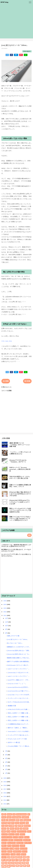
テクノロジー (27, 51)
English (9, 817)
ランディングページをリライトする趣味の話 (19, 698)
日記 (28, 860)
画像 (24, 863)
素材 (27, 863)
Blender (9, 814)
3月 (6, 766)
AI (5, 814)
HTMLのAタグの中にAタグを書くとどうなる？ (19, 709)
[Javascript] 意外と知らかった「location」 (19, 654)
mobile (17, 829)
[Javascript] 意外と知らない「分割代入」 (19, 651)
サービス (21, 837)
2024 (5, 604)
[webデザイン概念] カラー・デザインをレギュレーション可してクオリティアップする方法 (19, 680)
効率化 (20, 857)
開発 (25, 866)
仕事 (9, 857)
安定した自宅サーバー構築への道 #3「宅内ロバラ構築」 (19, 713)
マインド (25, 851)
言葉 (14, 866)
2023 (5, 608)
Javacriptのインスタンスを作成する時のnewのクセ (19, 731)
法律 (13, 863)
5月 (6, 758)
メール (18, 854)
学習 (13, 860)
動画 (28, 857)
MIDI (18, 820)
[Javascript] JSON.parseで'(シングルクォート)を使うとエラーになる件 (20, 502)
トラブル (22, 846)
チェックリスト (11, 843)
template (26, 829)
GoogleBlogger (16, 817)
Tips (27, 823)
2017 (5, 789)
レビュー (4, 857)
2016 (5, 793)
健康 (16, 857)
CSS (14, 814)
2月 (6, 769)
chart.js (4, 829)
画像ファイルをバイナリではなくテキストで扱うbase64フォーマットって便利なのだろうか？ (20, 518)
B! (16, 55)
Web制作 (21, 826)
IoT (7, 820)
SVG (13, 823)
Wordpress (27, 826)
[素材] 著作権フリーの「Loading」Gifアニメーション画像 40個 (20, 445)
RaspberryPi (27, 820)
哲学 (10, 860)
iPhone (12, 829)
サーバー (15, 837)
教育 (21, 860)
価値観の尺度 (12, 706)
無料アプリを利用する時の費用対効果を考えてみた (19, 662)
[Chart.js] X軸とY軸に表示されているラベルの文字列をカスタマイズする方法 (20, 494)
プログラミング (17, 851)
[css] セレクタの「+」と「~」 (17, 684)
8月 (6, 633)
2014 (5, 800)
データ (9, 846)
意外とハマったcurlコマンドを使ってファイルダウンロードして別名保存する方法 (20, 510)
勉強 (24, 857)
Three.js (22, 823)
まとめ (8, 831)
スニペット (5, 840)
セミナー (4, 843)
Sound (17, 823)
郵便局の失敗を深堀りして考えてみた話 (19, 658)
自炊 (10, 866)
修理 (12, 857)
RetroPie (4, 823)
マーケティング (6, 854)
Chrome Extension (21, 814)
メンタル (13, 854)
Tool (3, 826)
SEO (9, 823)
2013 (5, 804)
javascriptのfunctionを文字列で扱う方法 (19, 687)
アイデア (14, 831)
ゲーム (17, 834)
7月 (6, 751)
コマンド (22, 834)
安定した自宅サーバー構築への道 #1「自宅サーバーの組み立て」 (19, 720)
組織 (3, 866)
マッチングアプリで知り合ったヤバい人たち (19, 735)
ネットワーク (24, 849)
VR (16, 826)
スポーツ (11, 840)
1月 (6, 773)
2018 (5, 785)
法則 (9, 863)
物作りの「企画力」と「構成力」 (18, 728)
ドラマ (17, 849)
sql (21, 829)
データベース (16, 846)
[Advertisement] (16, 22)
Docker (4, 817)
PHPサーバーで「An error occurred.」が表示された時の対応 (20, 469)
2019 (5, 782)
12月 (7, 618)
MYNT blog (4, 2)
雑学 (28, 866)
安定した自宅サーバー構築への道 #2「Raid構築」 (19, 717)
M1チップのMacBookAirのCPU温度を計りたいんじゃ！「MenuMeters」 (19, 702)
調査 (17, 866)
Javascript (12, 820)
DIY (29, 814)
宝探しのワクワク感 (13, 636)
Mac (21, 820)
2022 (5, 612)
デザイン (4, 846)
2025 (5, 601)
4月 (6, 762)
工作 (17, 860)
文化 (24, 860)
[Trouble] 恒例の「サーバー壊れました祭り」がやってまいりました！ (19, 746)
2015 (5, 796)
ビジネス (10, 851)
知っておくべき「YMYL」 (15, 643)
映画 (3, 863)
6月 (6, 755)
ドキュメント (5, 849)
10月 (7, 626)
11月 (7, 622)
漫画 (16, 863)
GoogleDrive (25, 817)
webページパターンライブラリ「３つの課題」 (19, 676)
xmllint (4, 831)
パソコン (4, 851)
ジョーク (27, 837)
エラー (29, 831)
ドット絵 (12, 849)
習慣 (7, 866)
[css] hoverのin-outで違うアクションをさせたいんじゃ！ (19, 691)
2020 (5, 778)
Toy (6, 826)
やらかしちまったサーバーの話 (17, 739)
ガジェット (11, 834)
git (8, 829)
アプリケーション (22, 831)
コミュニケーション (7, 837)
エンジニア (5, 834)
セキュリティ (27, 840)
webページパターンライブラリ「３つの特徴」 (19, 669)
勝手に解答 (5, 860)
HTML (3, 820)
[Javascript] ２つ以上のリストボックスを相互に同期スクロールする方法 (19, 673)
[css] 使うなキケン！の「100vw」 (18, 639)
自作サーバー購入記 (14, 742)
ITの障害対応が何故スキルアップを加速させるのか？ (19, 724)
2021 (5, 615)
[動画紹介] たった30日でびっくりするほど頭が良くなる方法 (19, 647)
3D (3, 814)
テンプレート (28, 843)
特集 (20, 863)
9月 (6, 629)
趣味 (21, 866)
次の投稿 (6, 381)
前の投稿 (27, 381)
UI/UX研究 (11, 826)
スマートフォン (18, 840)
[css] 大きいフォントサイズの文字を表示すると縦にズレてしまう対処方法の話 (19, 695)
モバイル (24, 854)
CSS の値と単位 (7, 341)
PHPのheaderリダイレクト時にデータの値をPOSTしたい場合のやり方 (19, 665)
